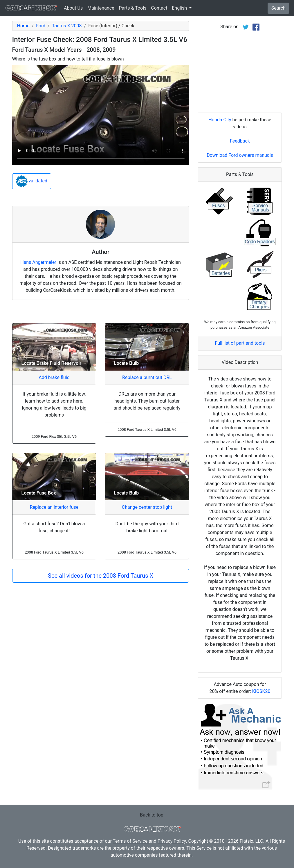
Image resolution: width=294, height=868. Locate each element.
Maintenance (101, 8)
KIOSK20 (261, 691)
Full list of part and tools (240, 343)
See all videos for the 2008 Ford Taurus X (101, 576)
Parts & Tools (133, 8)
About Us (73, 8)
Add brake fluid (54, 377)
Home (23, 26)
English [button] (180, 8)
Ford (41, 26)
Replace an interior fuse (54, 507)
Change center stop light (147, 507)
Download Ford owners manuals (240, 155)
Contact (159, 8)
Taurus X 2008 (67, 26)
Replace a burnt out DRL (147, 377)
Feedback (240, 141)
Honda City (220, 120)
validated (32, 181)
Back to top (151, 815)
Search (278, 8)
